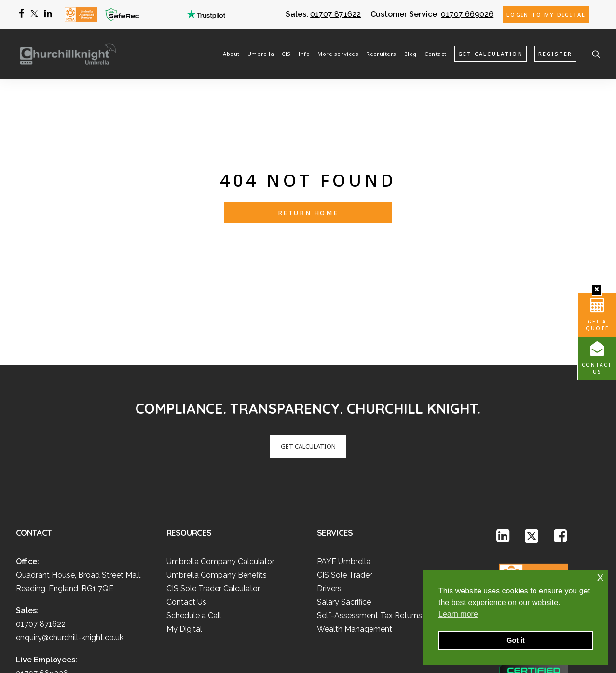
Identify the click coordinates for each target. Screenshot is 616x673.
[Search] (596, 53)
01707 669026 (467, 14)
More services (338, 53)
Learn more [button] (458, 614)
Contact (436, 53)
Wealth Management (355, 583)
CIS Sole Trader (344, 529)
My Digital (184, 583)
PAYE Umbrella (344, 516)
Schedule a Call (194, 570)
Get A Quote (597, 325)
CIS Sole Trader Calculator (213, 543)
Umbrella (261, 53)
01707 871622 (335, 14)
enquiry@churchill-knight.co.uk (70, 592)
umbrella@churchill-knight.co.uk (72, 641)
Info (304, 53)
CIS (286, 53)
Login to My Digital (546, 15)
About (231, 53)
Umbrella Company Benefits (217, 529)
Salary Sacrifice (344, 556)
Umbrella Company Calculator (220, 516)
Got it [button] (516, 640)
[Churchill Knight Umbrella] (64, 53)
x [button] (600, 577)
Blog (411, 53)
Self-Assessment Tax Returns (370, 570)
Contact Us (597, 368)
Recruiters (381, 53)
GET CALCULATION (308, 400)
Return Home (308, 189)
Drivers (329, 543)
